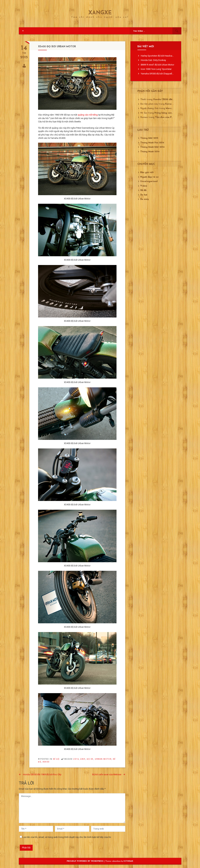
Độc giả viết (147, 172)
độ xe (90, 759)
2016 (76, 759)
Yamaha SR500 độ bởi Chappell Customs (161, 74)
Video (144, 186)
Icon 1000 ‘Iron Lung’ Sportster (156, 69)
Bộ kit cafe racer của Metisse (107, 774)
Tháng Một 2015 (149, 138)
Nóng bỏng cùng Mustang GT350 (173, 113)
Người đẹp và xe (149, 177)
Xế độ (56, 759)
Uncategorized (149, 181)
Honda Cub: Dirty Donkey (153, 60)
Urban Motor (103, 759)
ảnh (83, 759)
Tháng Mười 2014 (150, 152)
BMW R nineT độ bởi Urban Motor (157, 65)
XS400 (46, 762)
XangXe (100, 13)
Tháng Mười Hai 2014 (152, 143)
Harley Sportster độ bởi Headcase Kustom (162, 56)
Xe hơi (144, 195)
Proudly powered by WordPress (85, 861)
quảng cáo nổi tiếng (88, 115)
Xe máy (145, 199)
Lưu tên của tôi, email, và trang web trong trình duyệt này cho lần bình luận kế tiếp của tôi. (67, 837)
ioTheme (128, 861)
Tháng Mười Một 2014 (152, 147)
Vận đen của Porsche (167, 117)
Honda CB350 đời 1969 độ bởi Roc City (42, 774)
